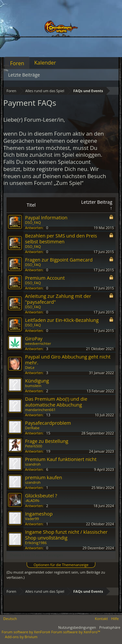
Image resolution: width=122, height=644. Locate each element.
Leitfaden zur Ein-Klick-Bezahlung (62, 320)
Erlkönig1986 (36, 543)
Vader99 (32, 519)
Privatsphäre (110, 627)
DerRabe (32, 428)
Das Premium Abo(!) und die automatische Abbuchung (56, 402)
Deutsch (10, 619)
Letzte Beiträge (24, 75)
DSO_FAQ (33, 222)
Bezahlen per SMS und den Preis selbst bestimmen (61, 238)
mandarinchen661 (40, 410)
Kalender (45, 63)
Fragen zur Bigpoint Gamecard (59, 260)
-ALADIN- (33, 500)
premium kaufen (44, 477)
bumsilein (33, 386)
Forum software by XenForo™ (76, 632)
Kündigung (37, 381)
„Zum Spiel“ (68, 183)
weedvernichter (38, 343)
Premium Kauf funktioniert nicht (61, 459)
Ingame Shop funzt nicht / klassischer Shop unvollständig (66, 535)
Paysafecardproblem (48, 423)
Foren (17, 63)
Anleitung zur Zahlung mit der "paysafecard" (58, 299)
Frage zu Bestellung (47, 441)
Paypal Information (46, 217)
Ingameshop (39, 514)
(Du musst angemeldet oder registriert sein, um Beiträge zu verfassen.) (56, 575)
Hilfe (115, 619)
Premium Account (45, 278)
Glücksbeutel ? (41, 495)
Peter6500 (34, 446)
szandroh (33, 464)
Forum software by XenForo (27, 632)
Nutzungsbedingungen (77, 627)
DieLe (30, 367)
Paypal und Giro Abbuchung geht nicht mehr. (68, 359)
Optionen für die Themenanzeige (61, 565)
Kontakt (102, 619)
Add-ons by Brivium (21, 637)
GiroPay (34, 338)
